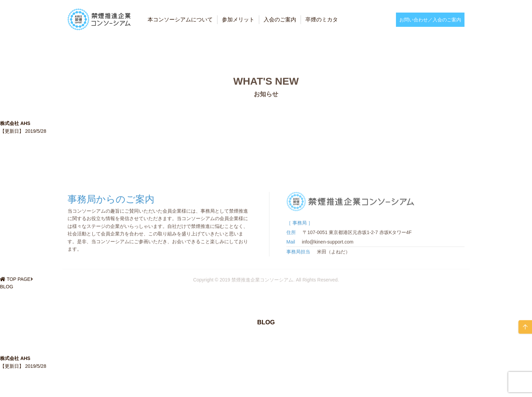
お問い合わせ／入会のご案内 (430, 20)
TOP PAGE (19, 279)
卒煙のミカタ (322, 20)
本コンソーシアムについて (180, 20)
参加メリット (238, 20)
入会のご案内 (280, 20)
